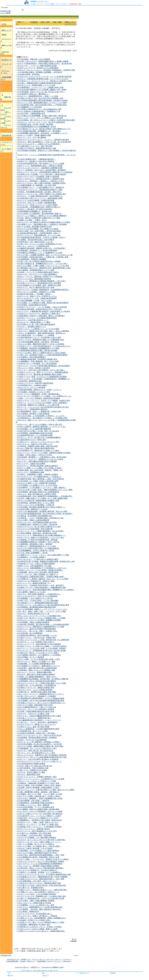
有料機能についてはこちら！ (40, 1)
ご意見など (45, 975)
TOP (9, 973)
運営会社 (10, 975)
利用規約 (113, 973)
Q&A (43, 973)
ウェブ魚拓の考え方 (82, 973)
